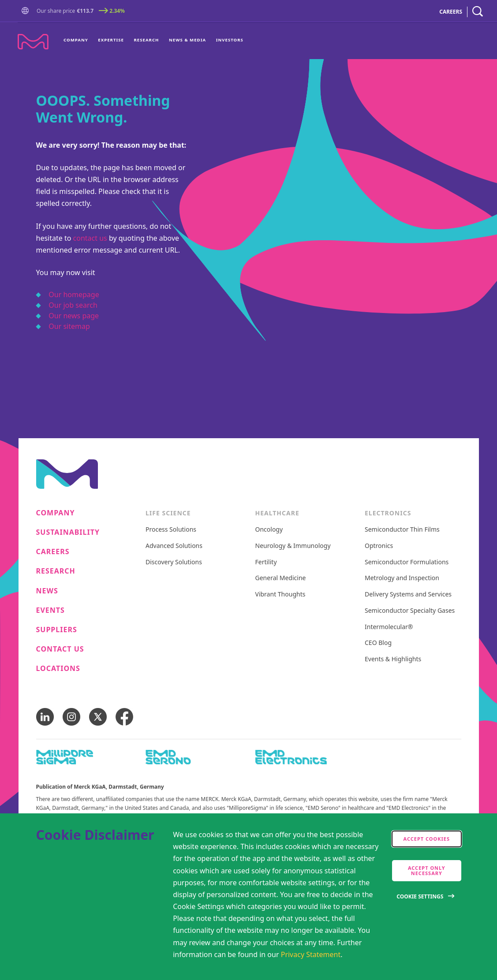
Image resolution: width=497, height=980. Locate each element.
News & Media (187, 40)
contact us (90, 238)
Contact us (60, 649)
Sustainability (68, 532)
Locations (58, 669)
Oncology (269, 530)
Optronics (379, 546)
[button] (27, 12)
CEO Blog (378, 643)
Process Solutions (171, 530)
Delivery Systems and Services (408, 594)
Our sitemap (69, 326)
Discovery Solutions (174, 562)
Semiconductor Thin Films (402, 530)
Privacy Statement (311, 954)
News (47, 591)
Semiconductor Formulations (407, 562)
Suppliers (57, 630)
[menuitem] (78, 41)
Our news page (74, 316)
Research (146, 40)
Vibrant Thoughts (280, 594)
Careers (53, 552)
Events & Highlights (393, 659)
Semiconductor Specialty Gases (410, 611)
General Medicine (281, 578)
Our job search (73, 305)
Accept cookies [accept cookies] (427, 839)
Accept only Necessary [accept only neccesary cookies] (427, 870)
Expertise (111, 40)
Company (76, 40)
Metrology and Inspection (402, 578)
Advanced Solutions (174, 546)
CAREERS (451, 12)
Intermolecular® (389, 627)
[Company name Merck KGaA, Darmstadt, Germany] (33, 42)
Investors (230, 40)
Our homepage (74, 294)
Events (50, 610)
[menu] (153, 41)
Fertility (266, 562)
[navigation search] (478, 12)
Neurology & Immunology (293, 546)
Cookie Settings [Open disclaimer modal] (420, 896)
